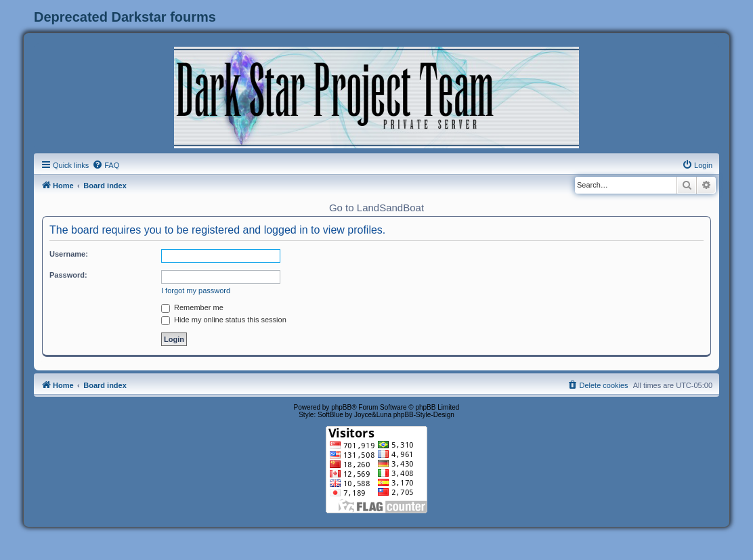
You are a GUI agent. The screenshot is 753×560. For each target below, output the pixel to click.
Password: (68, 275)
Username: (69, 254)
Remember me (192, 307)
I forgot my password (196, 290)
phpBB (341, 407)
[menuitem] (106, 165)
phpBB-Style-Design (424, 415)
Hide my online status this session (224, 320)
